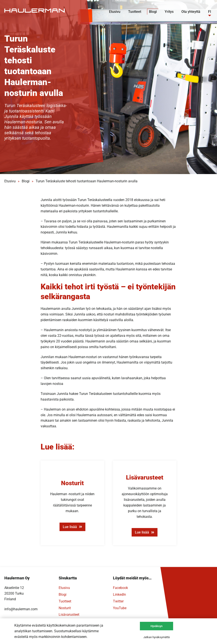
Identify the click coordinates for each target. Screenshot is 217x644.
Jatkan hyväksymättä (157, 637)
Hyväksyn (157, 626)
